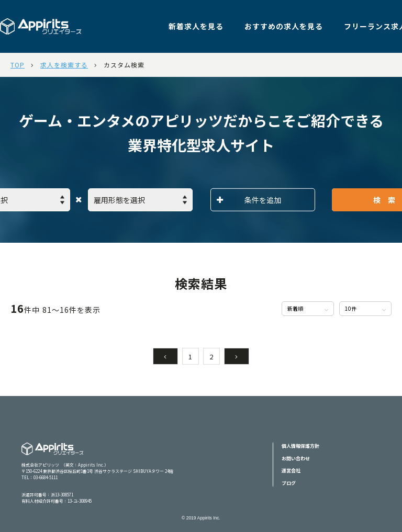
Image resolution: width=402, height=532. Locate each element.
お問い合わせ (296, 459)
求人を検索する (64, 65)
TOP (18, 65)
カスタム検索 (124, 65)
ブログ (289, 483)
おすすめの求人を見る (284, 26)
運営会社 (291, 471)
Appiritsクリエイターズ (52, 455)
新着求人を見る (196, 26)
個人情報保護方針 (300, 446)
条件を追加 (249, 200)
